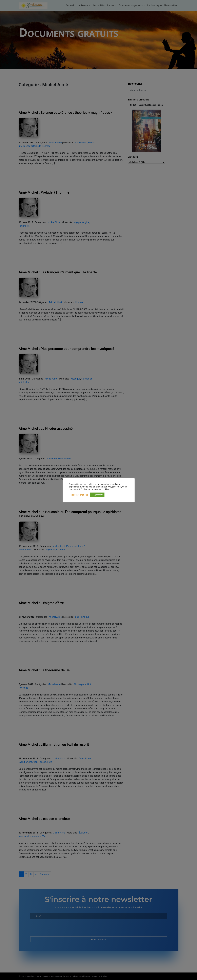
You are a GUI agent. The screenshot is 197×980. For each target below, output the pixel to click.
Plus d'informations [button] (79, 495)
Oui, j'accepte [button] (97, 495)
